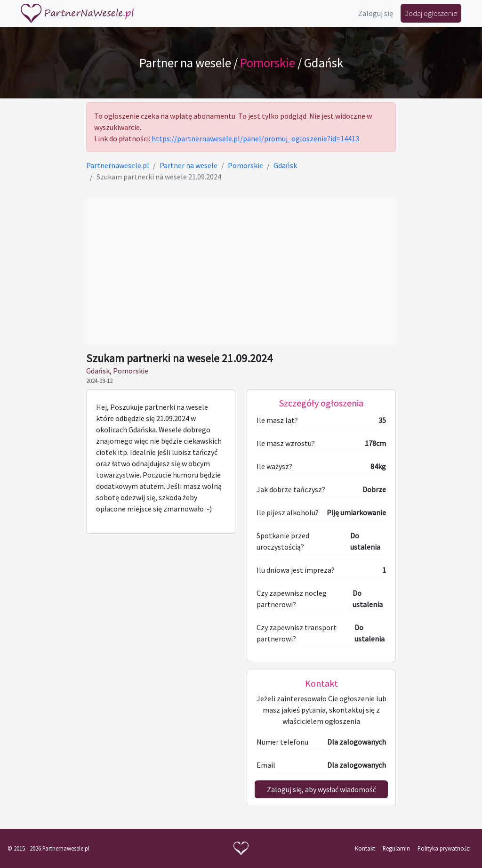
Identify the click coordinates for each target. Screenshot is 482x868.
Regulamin (396, 848)
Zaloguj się (376, 13)
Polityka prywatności (444, 848)
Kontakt (365, 848)
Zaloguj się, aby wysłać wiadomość (321, 789)
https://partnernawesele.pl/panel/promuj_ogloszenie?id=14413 (255, 138)
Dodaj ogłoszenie (431, 13)
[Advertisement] (241, 271)
